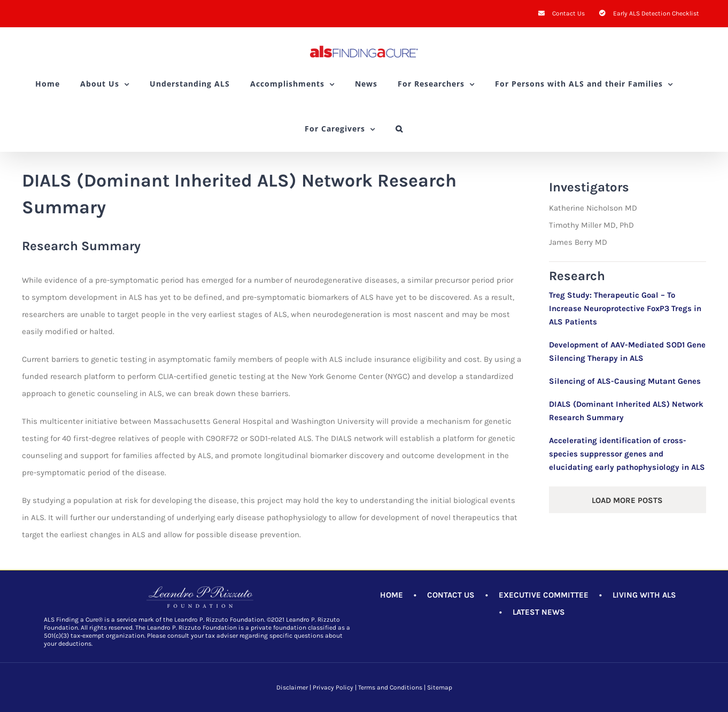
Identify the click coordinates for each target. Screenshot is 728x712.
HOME (392, 595)
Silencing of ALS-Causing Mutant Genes (625, 381)
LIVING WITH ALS (644, 595)
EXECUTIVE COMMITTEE (544, 595)
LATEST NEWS (539, 612)
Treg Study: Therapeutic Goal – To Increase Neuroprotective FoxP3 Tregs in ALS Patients (625, 308)
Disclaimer (292, 687)
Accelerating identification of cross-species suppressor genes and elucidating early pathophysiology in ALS (627, 454)
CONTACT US (451, 595)
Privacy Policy (333, 687)
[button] (399, 129)
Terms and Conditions (390, 687)
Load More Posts (627, 500)
